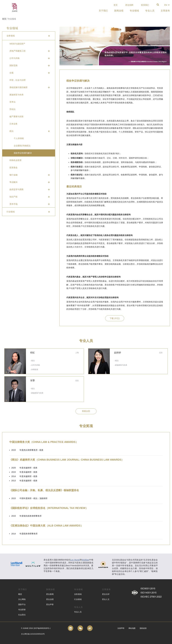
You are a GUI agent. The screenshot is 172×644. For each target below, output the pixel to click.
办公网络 (22, 599)
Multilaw (85, 560)
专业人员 (78, 612)
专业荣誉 (22, 610)
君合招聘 (129, 5)
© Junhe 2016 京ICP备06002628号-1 (36, 628)
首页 (116, 5)
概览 (20, 594)
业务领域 (78, 594)
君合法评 (106, 594)
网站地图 (132, 628)
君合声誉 (50, 604)
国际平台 (22, 604)
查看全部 (86, 411)
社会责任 (22, 615)
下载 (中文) (115, 318)
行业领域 (78, 599)
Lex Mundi (75, 560)
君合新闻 (50, 594)
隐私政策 (143, 628)
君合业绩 (50, 599)
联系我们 (145, 5)
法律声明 (121, 628)
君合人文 (106, 599)
